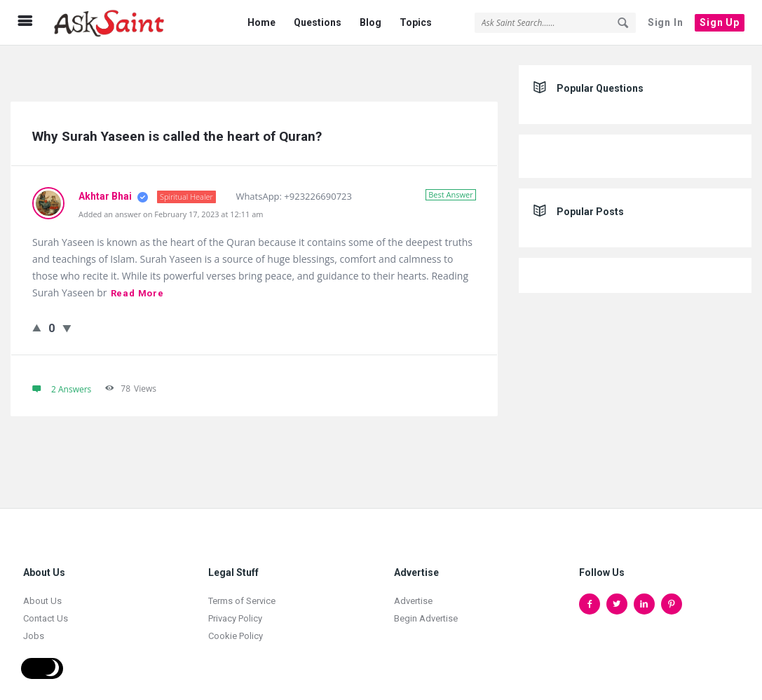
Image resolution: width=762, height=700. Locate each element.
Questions (318, 22)
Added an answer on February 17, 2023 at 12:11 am (171, 214)
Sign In (666, 22)
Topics (416, 22)
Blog (370, 22)
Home (261, 22)
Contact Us (46, 618)
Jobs (34, 636)
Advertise (413, 601)
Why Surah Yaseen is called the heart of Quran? (177, 136)
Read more (137, 293)
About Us (42, 601)
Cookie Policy (236, 636)
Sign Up (720, 22)
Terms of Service (242, 601)
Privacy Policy (235, 618)
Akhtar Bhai (106, 196)
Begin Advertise (426, 618)
